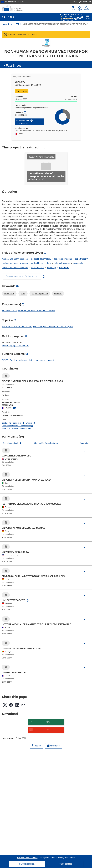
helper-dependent (40, 293)
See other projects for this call (15, 345)
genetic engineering (63, 259)
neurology (52, 268)
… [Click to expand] (11, 24)
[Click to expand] (84, 451)
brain (23, 293)
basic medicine (37, 268)
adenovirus (9, 293)
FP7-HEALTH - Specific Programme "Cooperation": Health (28, 311)
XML (48, 722)
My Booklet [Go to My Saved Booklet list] (54, 746)
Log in (73, 8)
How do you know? (81, 2)
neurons (58, 293)
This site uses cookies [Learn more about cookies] (27, 858)
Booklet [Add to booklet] (37, 745)
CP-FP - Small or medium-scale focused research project (28, 360)
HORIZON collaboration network (16, 428)
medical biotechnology (41, 259)
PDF (48, 730)
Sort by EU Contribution (45, 443)
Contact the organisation (13, 423)
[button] (80, 8)
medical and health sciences (15, 259)
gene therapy (81, 259)
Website (30, 423)
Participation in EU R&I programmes (17, 426)
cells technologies (62, 263)
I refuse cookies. (65, 864)
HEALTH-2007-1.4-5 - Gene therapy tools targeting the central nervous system (38, 327)
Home (4, 24)
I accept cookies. (27, 864)
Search (87, 8)
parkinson (64, 268)
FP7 (18, 24)
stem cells (78, 263)
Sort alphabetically (11, 443)
